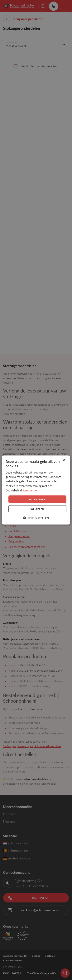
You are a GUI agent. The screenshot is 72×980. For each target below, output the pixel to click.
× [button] (64, 460)
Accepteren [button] (37, 499)
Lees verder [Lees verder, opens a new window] (31, 490)
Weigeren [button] (37, 509)
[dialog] (36, 490)
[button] (36, 518)
